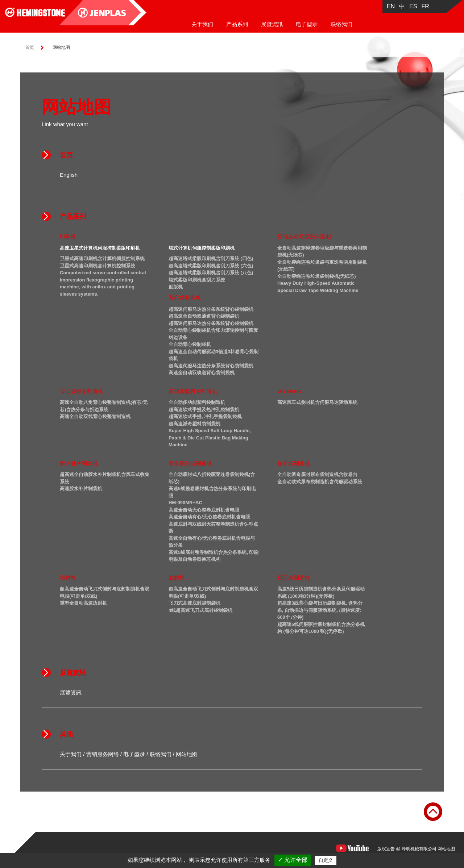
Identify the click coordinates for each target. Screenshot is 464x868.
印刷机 (68, 236)
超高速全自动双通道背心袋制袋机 (204, 316)
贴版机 (176, 287)
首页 (30, 47)
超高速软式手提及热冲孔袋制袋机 (204, 410)
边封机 (68, 578)
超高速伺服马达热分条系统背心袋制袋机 (211, 309)
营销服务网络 (103, 754)
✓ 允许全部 (293, 860)
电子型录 (307, 24)
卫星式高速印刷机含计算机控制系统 (98, 266)
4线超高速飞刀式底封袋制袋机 (200, 610)
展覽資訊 (272, 24)
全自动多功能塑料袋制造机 (197, 402)
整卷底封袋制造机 (190, 463)
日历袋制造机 (294, 578)
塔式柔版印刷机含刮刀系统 (197, 280)
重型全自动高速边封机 (83, 603)
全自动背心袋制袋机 (190, 344)
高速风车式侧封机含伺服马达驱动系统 (317, 402)
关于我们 (202, 24)
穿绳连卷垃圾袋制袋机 (304, 236)
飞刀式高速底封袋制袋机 (194, 603)
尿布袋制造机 (294, 463)
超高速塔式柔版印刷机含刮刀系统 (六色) (211, 266)
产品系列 (237, 24)
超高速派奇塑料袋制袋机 (194, 424)
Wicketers (289, 391)
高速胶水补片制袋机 (81, 489)
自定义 (326, 860)
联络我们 (341, 24)
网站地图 (187, 754)
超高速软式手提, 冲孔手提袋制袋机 (205, 416)
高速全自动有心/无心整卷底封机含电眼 (209, 517)
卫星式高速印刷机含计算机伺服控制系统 (102, 258)
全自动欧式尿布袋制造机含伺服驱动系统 (320, 482)
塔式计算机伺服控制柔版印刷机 (202, 248)
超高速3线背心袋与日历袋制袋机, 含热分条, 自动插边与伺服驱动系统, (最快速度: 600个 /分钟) (320, 610)
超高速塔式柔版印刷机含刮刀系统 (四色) (211, 258)
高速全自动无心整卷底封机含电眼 (204, 510)
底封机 (177, 578)
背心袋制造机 (185, 298)
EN (391, 6)
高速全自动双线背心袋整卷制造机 (95, 416)
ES (413, 6)
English (69, 175)
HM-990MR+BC (185, 503)
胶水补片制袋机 (79, 463)
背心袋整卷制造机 (82, 391)
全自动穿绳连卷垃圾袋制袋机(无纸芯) (317, 276)
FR (425, 6)
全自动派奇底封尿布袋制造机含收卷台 (317, 474)
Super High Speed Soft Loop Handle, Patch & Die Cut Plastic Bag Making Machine (210, 438)
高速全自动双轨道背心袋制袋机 (202, 373)
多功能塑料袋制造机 (193, 391)
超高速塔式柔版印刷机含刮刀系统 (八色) (211, 273)
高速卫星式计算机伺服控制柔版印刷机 (100, 248)
